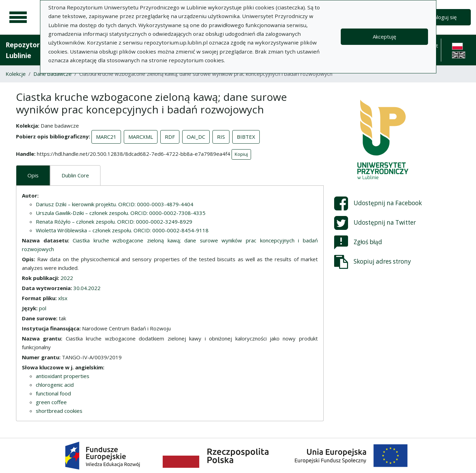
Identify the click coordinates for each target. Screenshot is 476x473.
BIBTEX (246, 137)
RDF (170, 137)
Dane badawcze (53, 74)
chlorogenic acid (55, 385)
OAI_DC (196, 137)
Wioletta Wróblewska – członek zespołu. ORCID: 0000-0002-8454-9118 (122, 230)
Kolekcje (16, 74)
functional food (53, 393)
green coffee (51, 402)
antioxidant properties (63, 376)
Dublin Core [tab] (75, 175)
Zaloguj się (444, 17)
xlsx (63, 298)
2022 (67, 278)
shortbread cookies (59, 411)
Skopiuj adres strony (373, 262)
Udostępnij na (378, 203)
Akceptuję (384, 37)
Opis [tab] (33, 175)
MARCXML (141, 137)
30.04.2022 (87, 288)
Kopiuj (241, 154)
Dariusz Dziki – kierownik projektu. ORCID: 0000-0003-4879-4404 (115, 204)
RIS (221, 137)
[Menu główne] (18, 17)
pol (43, 308)
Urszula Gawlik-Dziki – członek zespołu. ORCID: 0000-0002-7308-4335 (121, 213)
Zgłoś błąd (358, 242)
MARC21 (106, 137)
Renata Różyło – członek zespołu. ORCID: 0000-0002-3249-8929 (114, 222)
